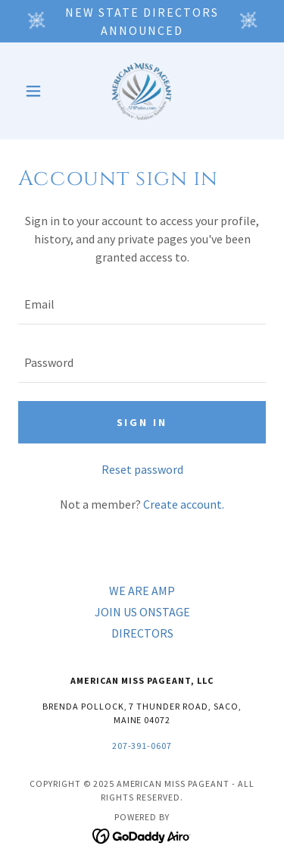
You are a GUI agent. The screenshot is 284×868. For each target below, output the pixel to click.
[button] (37, 91)
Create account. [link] (184, 504)
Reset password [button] (142, 469)
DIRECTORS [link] (142, 633)
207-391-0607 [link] (142, 746)
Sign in (142, 422)
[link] (142, 91)
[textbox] (142, 304)
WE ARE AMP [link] (142, 591)
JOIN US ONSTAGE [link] (142, 612)
